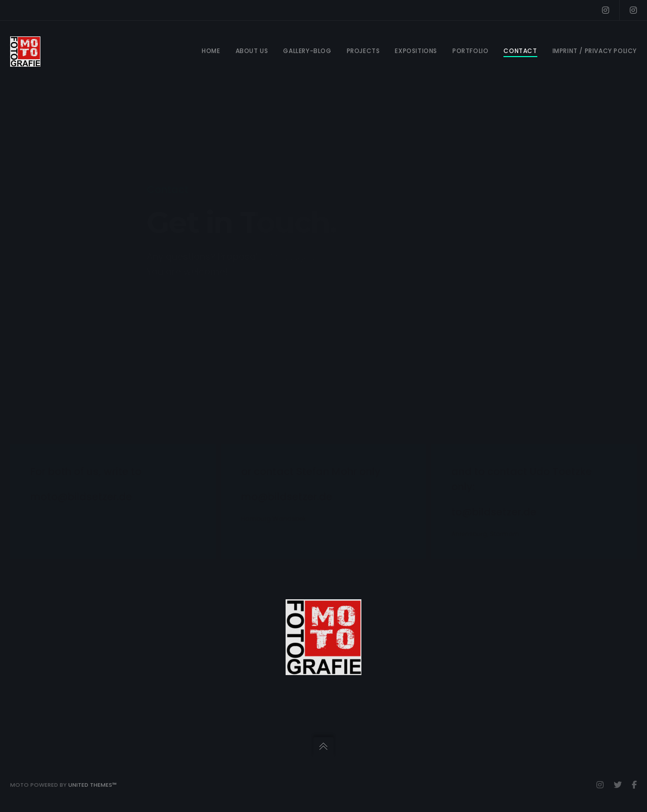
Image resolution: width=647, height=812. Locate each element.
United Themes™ (93, 785)
